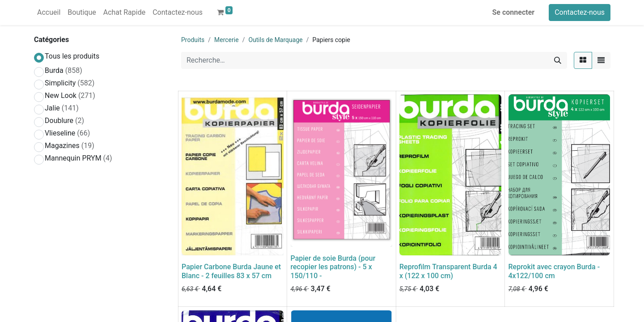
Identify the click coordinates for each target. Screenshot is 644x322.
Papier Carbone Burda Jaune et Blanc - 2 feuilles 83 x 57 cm (231, 271)
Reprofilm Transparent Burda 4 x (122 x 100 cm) (448, 271)
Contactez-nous (580, 12)
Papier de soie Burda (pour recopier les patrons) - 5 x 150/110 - (333, 267)
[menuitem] (49, 13)
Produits (193, 40)
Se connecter (514, 12)
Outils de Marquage (275, 40)
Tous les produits (72, 56)
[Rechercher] (558, 60)
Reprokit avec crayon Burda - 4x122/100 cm (554, 271)
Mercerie (227, 40)
